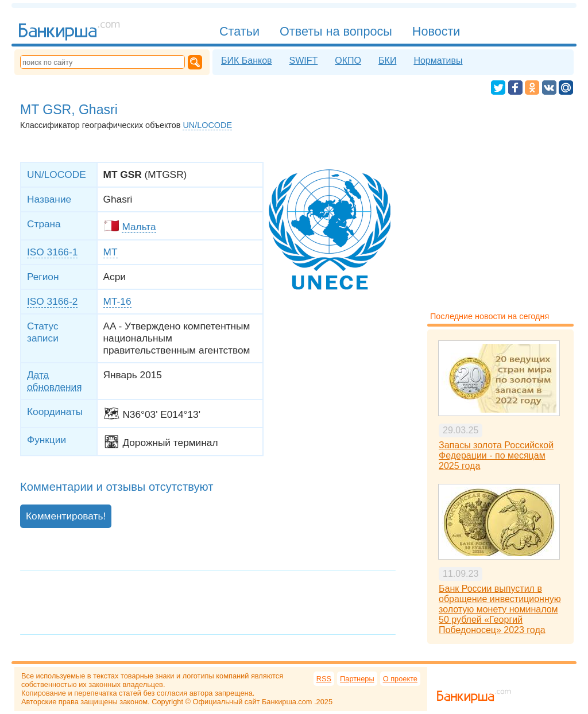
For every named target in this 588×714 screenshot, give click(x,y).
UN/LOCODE (207, 125)
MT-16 (117, 301)
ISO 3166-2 (52, 301)
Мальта (139, 227)
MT (111, 252)
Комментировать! (66, 516)
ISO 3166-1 (52, 252)
